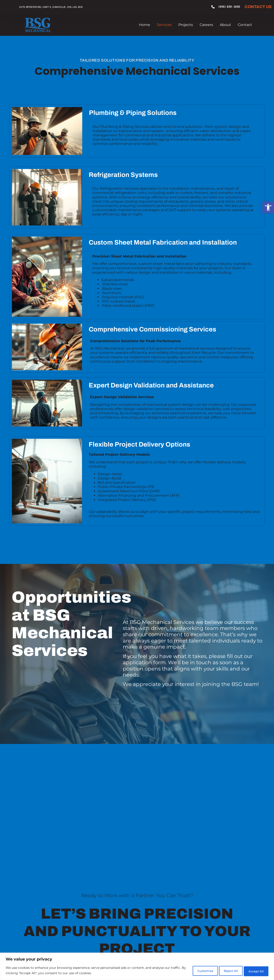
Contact (245, 25)
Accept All (254, 971)
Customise (192, 971)
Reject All (223, 971)
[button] (268, 207)
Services (164, 25)
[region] (137, 967)
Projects (186, 25)
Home (145, 25)
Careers (206, 25)
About (225, 25)
